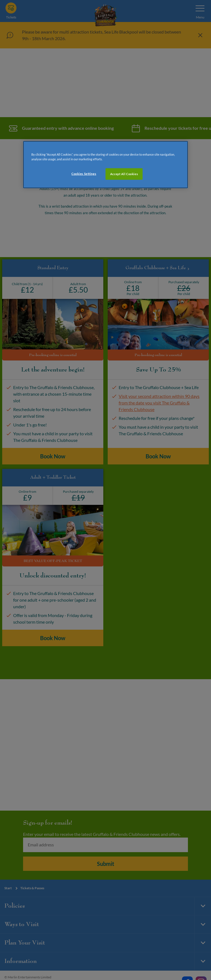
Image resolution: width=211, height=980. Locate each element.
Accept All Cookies (124, 174)
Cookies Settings (84, 173)
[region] (105, 164)
